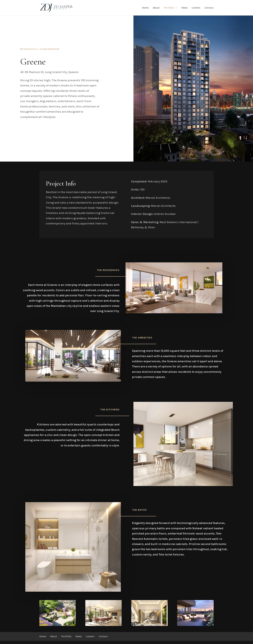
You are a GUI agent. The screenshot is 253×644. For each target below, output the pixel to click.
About (156, 8)
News (185, 8)
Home (145, 8)
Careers (196, 8)
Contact (209, 8)
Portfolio (169, 8)
